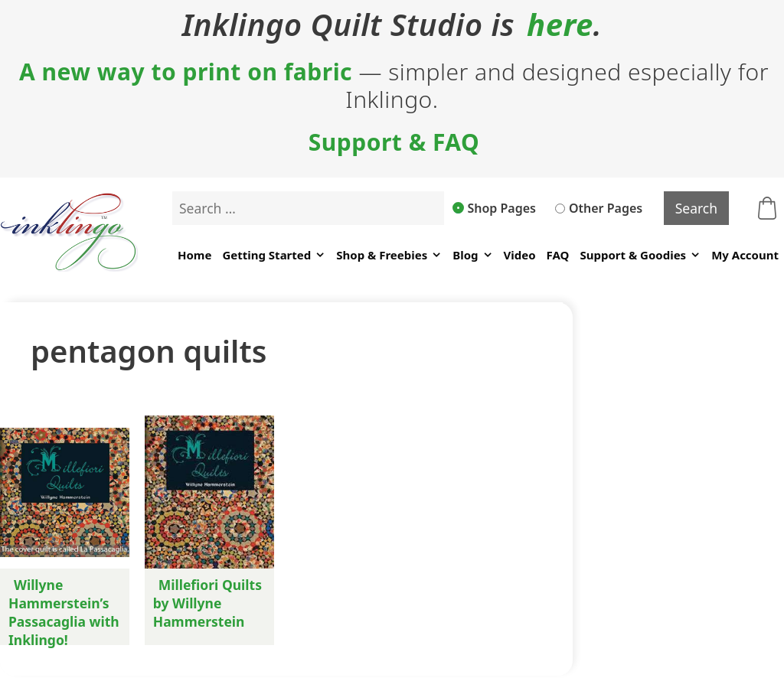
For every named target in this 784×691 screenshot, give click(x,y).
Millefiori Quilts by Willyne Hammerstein (207, 603)
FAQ (558, 255)
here (560, 24)
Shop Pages (495, 208)
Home (194, 255)
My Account (745, 255)
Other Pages (599, 208)
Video (520, 255)
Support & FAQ (394, 142)
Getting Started (274, 255)
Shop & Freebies (389, 255)
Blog (472, 255)
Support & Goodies (640, 255)
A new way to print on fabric (186, 72)
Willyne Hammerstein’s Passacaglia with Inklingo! (64, 612)
